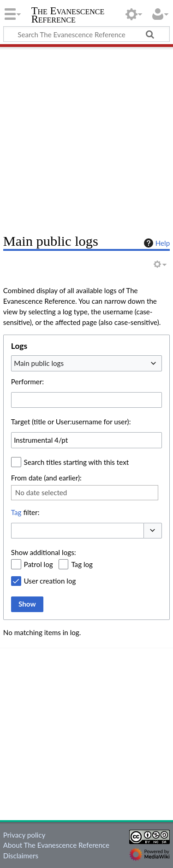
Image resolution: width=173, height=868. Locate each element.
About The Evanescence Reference (56, 845)
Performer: (27, 382)
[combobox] (86, 363)
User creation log (50, 581)
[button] (153, 531)
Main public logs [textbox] (39, 363)
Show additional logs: (44, 552)
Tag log (82, 564)
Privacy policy (24, 835)
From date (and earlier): (46, 478)
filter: (25, 512)
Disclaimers (21, 856)
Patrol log (39, 564)
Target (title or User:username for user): (71, 422)
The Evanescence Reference (68, 16)
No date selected (41, 492)
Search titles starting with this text (77, 462)
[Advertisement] (86, 137)
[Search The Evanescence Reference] (86, 34)
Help (156, 243)
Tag (16, 512)
